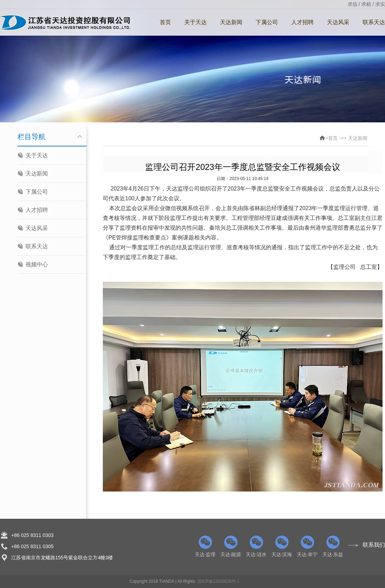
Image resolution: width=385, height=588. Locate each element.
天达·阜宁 (307, 546)
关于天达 (195, 22)
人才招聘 (302, 22)
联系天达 (37, 246)
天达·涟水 (256, 546)
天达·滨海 (282, 546)
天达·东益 (333, 546)
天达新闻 (231, 22)
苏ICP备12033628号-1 (219, 581)
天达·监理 (205, 546)
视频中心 (37, 264)
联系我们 (374, 545)
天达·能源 (231, 546)
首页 (165, 22)
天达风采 (338, 22)
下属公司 (267, 22)
